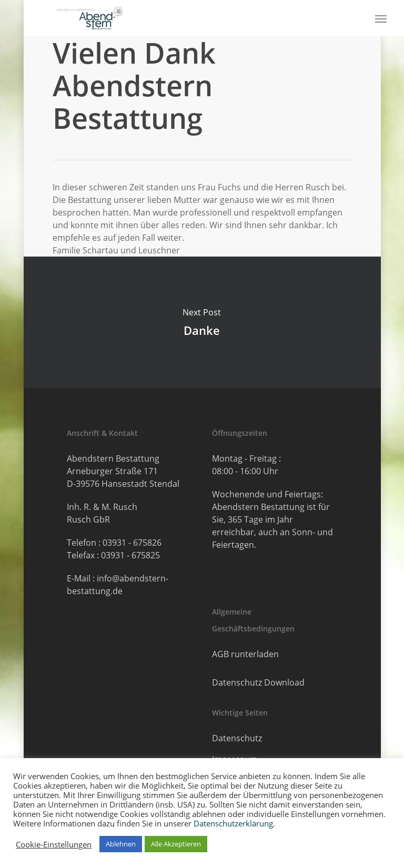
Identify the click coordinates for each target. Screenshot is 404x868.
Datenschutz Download (258, 682)
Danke (202, 322)
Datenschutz (237, 738)
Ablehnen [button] (121, 844)
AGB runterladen (245, 654)
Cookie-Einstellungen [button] (54, 844)
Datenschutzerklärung (233, 823)
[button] (381, 18)
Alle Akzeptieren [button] (176, 844)
